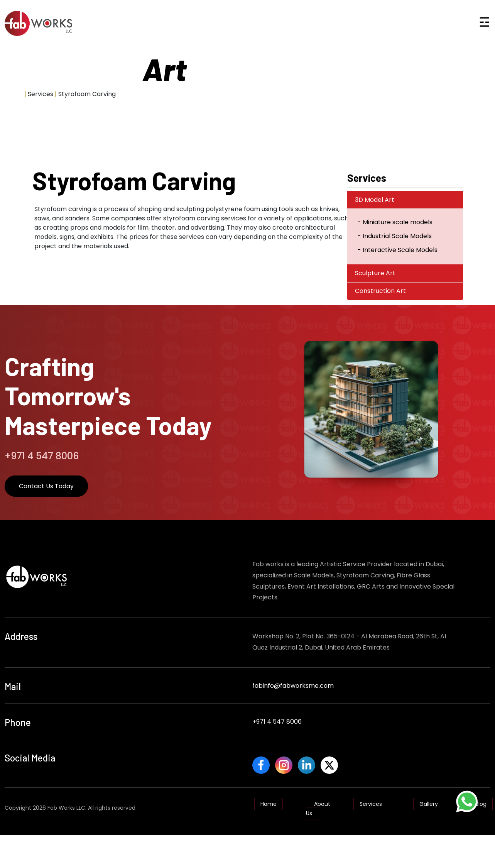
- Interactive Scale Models (398, 250)
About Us (318, 805)
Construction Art (380, 291)
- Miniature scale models (395, 222)
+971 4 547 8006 (277, 722)
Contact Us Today (46, 486)
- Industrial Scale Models (395, 236)
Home (14, 94)
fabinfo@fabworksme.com (293, 686)
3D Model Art (375, 200)
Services (371, 800)
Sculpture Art (375, 273)
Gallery (429, 800)
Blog (481, 800)
